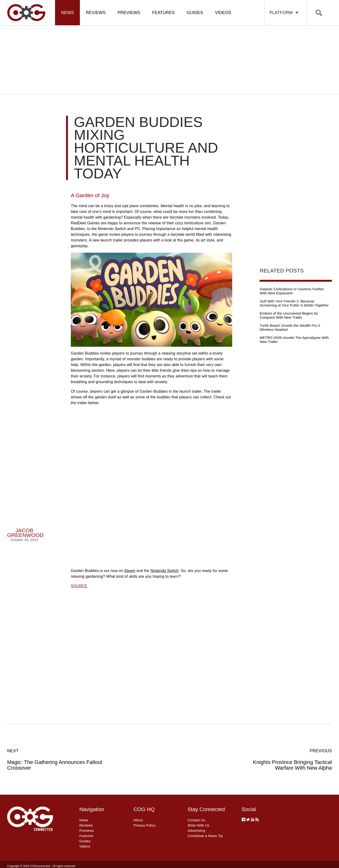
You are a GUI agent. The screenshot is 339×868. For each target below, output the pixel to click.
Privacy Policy (145, 825)
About (138, 820)
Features (163, 13)
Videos (223, 13)
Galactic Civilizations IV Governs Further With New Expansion (292, 291)
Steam (130, 571)
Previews (129, 13)
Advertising (196, 830)
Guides (195, 13)
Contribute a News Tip (205, 836)
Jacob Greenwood (25, 533)
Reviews (96, 13)
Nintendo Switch (164, 571)
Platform (284, 13)
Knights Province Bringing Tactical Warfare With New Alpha (283, 759)
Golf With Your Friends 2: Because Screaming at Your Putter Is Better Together (294, 303)
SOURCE (79, 586)
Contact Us (196, 820)
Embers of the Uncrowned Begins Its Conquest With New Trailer (289, 315)
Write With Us (198, 825)
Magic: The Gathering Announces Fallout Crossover (56, 759)
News (67, 13)
